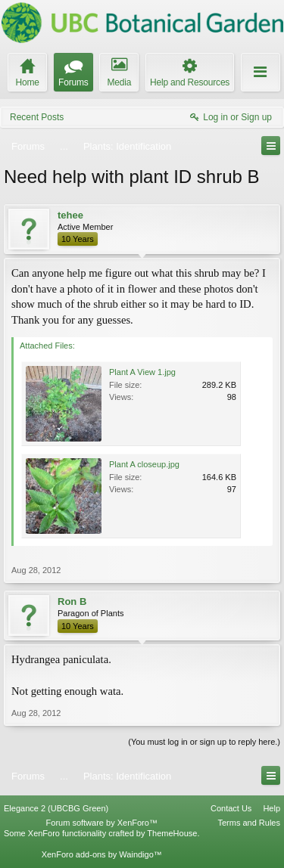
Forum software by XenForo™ (102, 823)
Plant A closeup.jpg (144, 464)
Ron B (72, 601)
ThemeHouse (172, 833)
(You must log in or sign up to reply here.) (204, 742)
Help (272, 808)
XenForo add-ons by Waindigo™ (102, 854)
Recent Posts (37, 117)
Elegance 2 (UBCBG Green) (56, 808)
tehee (70, 215)
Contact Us (231, 808)
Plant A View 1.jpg (142, 372)
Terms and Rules (249, 823)
